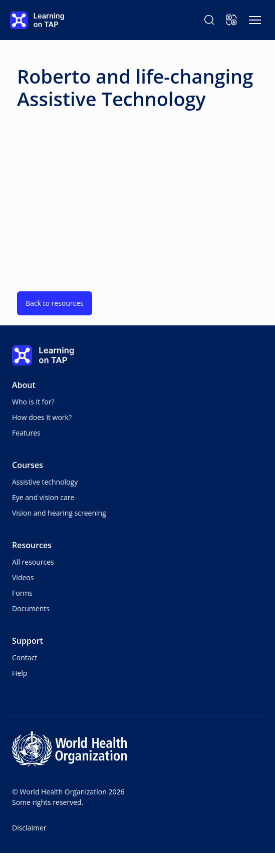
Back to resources (55, 303)
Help (20, 673)
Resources (32, 545)
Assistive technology (45, 482)
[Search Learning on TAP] (209, 20)
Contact (25, 658)
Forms (22, 593)
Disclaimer (29, 828)
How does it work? (42, 417)
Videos (23, 577)
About (24, 385)
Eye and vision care (43, 497)
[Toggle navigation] (255, 20)
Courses (28, 465)
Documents (31, 608)
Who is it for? (33, 402)
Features (26, 433)
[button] (231, 20)
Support (28, 641)
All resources (33, 562)
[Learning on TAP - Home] (37, 20)
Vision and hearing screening (59, 513)
